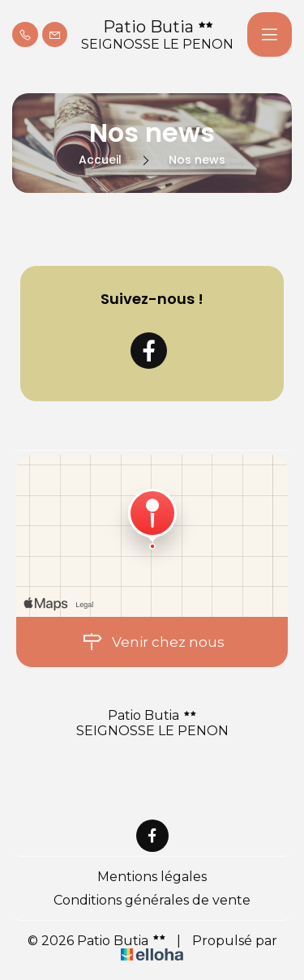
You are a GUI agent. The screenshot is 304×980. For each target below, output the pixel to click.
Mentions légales (152, 877)
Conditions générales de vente (152, 900)
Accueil (100, 160)
